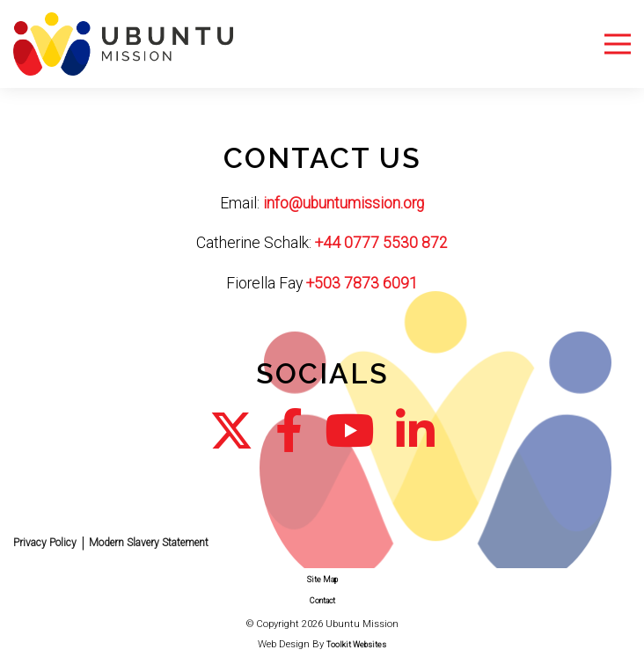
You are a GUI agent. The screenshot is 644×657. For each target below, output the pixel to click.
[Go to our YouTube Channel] (349, 431)
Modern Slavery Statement (149, 543)
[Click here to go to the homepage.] (123, 43)
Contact (322, 601)
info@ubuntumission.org (344, 203)
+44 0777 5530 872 (381, 243)
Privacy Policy (45, 543)
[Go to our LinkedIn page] (415, 431)
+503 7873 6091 (362, 283)
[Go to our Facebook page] (289, 431)
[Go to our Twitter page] (231, 431)
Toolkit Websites (356, 645)
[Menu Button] (618, 44)
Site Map (322, 580)
